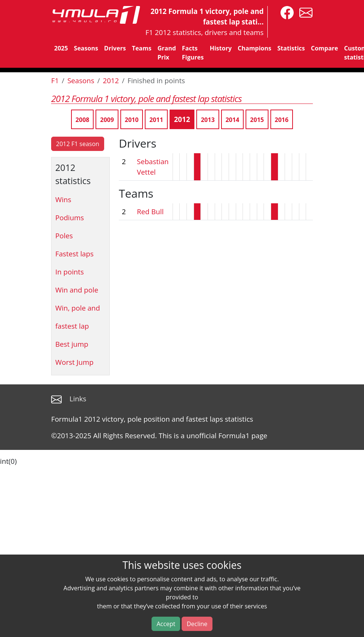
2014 (233, 120)
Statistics (291, 48)
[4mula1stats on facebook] (285, 12)
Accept (166, 624)
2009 (107, 120)
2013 (208, 120)
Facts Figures (193, 53)
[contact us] (304, 12)
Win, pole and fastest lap (78, 317)
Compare (325, 48)
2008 (83, 120)
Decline (197, 624)
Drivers (115, 48)
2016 (282, 120)
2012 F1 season (78, 144)
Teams (142, 48)
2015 (257, 120)
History (221, 48)
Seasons (86, 48)
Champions (254, 48)
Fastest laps (74, 254)
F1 (55, 80)
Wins (63, 199)
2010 (132, 120)
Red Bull (150, 211)
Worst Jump (74, 362)
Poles (64, 235)
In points (70, 272)
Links (78, 399)
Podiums (70, 217)
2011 (156, 120)
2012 (111, 80)
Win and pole (77, 290)
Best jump (72, 344)
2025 (61, 48)
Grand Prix (167, 53)
